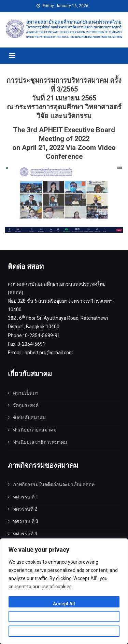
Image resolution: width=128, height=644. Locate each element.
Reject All (64, 633)
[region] (64, 591)
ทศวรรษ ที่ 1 (26, 497)
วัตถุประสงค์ (26, 405)
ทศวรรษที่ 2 (25, 509)
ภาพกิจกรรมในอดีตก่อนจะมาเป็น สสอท (54, 484)
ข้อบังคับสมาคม (29, 417)
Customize (64, 618)
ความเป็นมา (26, 393)
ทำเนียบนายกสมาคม (35, 430)
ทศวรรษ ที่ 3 (26, 521)
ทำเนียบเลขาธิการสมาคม (40, 442)
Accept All (64, 604)
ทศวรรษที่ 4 (25, 534)
